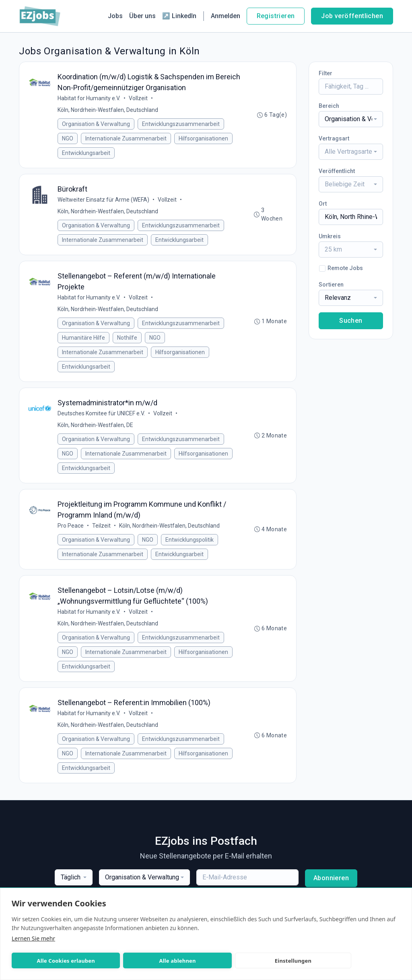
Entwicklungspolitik (190, 543)
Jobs (115, 16)
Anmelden (226, 16)
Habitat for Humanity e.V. (89, 99)
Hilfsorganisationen (204, 139)
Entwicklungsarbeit (87, 153)
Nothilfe (128, 340)
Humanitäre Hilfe (84, 340)
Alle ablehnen (129, 961)
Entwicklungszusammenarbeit (181, 124)
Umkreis (330, 236)
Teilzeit (102, 529)
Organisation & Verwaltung (96, 124)
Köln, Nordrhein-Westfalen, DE (96, 428)
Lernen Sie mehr (33, 938)
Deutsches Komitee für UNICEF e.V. (102, 416)
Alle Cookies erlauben (50, 961)
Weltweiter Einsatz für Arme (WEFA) (104, 201)
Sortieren (331, 285)
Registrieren (276, 16)
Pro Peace (71, 529)
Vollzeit (139, 99)
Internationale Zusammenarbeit (126, 139)
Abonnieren (331, 884)
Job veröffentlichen (352, 16)
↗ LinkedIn (179, 16)
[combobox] (351, 119)
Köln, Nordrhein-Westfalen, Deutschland (108, 110)
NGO (68, 139)
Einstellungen (213, 961)
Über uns (142, 16)
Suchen (351, 321)
